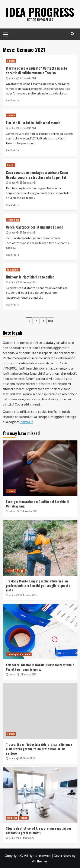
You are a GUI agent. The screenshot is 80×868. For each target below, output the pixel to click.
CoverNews (62, 855)
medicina (12, 818)
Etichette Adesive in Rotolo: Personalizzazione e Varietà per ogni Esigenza (40, 667)
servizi (11, 61)
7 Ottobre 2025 (27, 838)
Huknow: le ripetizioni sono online (30, 277)
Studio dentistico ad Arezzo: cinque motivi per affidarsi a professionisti (39, 830)
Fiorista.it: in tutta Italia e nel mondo (33, 123)
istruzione (13, 269)
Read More (12, 100)
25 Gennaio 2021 (28, 183)
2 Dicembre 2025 (28, 674)
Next (51, 321)
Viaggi (11, 165)
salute (24, 818)
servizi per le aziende (19, 654)
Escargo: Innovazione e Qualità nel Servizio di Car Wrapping (38, 504)
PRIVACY (26, 422)
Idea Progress (40, 12)
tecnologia (13, 220)
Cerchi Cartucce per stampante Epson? (35, 227)
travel (10, 570)
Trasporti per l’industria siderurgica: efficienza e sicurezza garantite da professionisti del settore (39, 749)
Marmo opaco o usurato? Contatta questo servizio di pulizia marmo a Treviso (36, 70)
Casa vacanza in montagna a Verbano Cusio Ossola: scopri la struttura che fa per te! (37, 175)
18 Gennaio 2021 (28, 282)
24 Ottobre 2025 (27, 758)
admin (12, 511)
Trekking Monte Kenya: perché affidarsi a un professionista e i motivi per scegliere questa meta (38, 585)
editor (12, 78)
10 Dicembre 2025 (28, 595)
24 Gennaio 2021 (28, 232)
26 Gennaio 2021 (28, 78)
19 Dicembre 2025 (29, 511)
